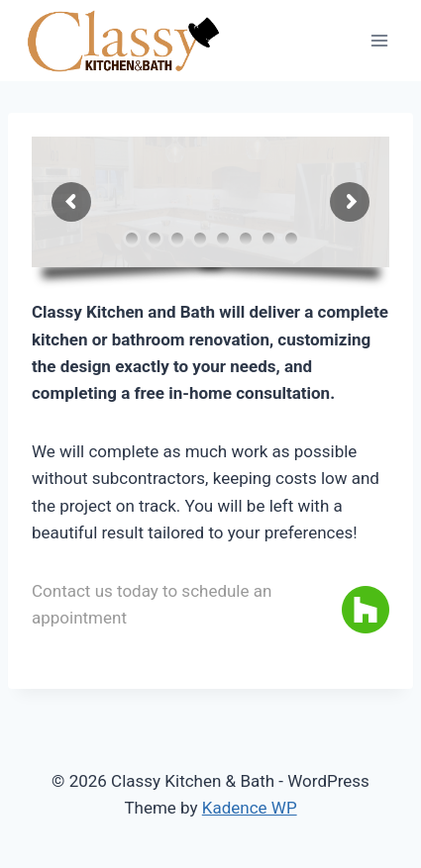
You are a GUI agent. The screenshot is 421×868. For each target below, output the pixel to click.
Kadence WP (250, 808)
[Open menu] (379, 41)
